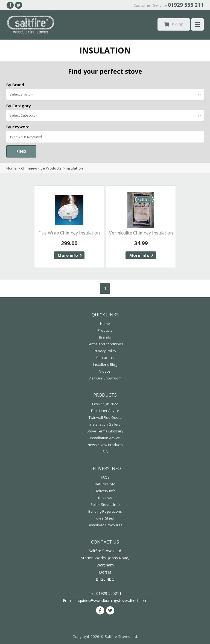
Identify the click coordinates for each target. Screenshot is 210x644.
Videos (105, 371)
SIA (105, 452)
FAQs (105, 477)
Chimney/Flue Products (41, 168)
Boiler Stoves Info (105, 504)
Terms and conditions (105, 344)
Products (105, 330)
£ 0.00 (174, 24)
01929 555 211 (186, 5)
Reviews (105, 498)
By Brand (15, 85)
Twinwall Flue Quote (105, 417)
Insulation (74, 168)
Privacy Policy (105, 351)
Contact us (105, 358)
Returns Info (105, 484)
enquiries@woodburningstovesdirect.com (111, 600)
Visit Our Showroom (105, 378)
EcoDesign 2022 (105, 404)
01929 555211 (109, 593)
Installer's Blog (105, 364)
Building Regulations (105, 511)
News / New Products (105, 445)
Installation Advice (105, 438)
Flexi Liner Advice (105, 411)
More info (68, 255)
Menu (197, 24)
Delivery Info (105, 491)
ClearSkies (105, 518)
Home (11, 168)
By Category (19, 106)
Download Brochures (105, 525)
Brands (105, 337)
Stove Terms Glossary (105, 431)
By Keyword (18, 127)
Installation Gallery (105, 424)
